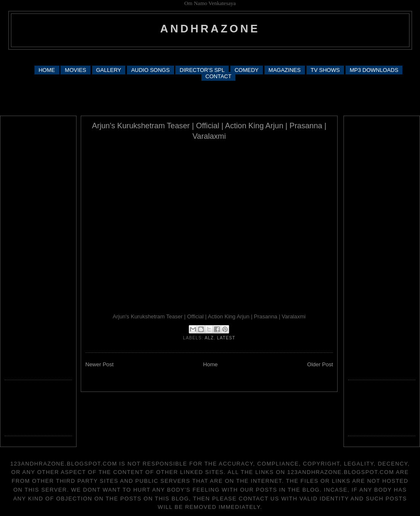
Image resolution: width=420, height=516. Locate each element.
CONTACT (219, 76)
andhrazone (210, 29)
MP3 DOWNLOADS (374, 70)
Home (210, 364)
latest (226, 338)
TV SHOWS (325, 70)
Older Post (320, 364)
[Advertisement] (210, 98)
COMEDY (247, 70)
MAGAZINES (285, 70)
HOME (47, 70)
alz (209, 338)
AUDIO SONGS (151, 70)
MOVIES (75, 70)
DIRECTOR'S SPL (202, 70)
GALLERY (109, 70)
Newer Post (99, 364)
